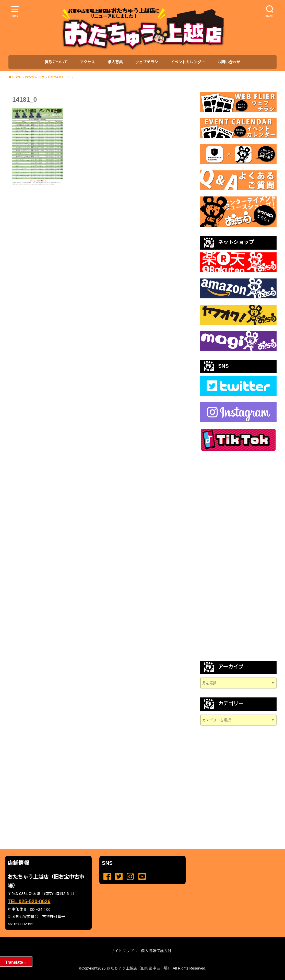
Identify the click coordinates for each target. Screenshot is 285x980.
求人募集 (115, 62)
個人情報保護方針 (156, 951)
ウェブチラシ (147, 62)
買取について (56, 62)
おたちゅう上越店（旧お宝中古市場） (139, 968)
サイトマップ (122, 951)
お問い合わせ (229, 62)
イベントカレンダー (188, 62)
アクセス (87, 62)
